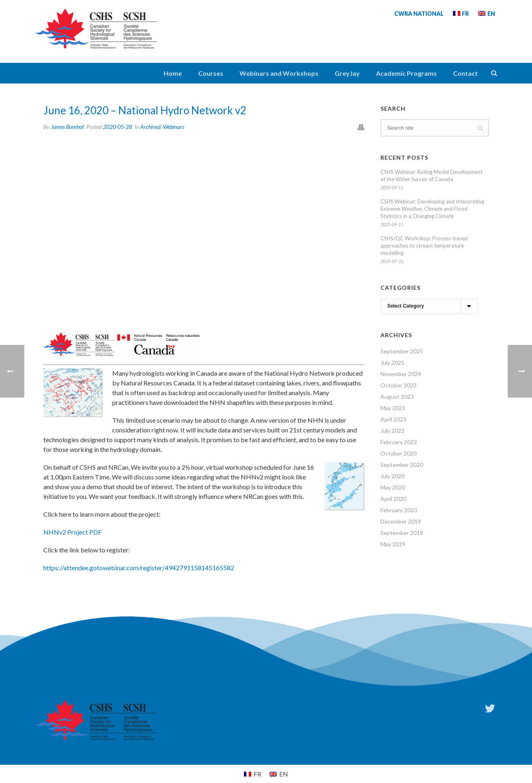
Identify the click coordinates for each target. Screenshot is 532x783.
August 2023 (397, 397)
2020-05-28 (118, 127)
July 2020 (392, 476)
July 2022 (392, 431)
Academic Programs (406, 73)
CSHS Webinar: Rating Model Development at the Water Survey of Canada (432, 175)
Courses (211, 73)
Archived (150, 127)
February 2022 (399, 442)
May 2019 (393, 544)
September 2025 (402, 351)
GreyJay (347, 73)
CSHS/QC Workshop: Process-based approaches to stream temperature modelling (424, 246)
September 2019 (402, 533)
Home (173, 73)
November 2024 (401, 374)
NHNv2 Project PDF (73, 532)
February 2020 (399, 510)
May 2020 (393, 487)
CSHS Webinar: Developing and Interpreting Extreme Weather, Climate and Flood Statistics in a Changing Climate (432, 209)
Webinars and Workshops (279, 73)
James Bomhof (67, 127)
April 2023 (393, 419)
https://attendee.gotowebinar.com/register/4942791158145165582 (139, 568)
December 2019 (401, 521)
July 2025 (392, 363)
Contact (465, 73)
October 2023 (398, 385)
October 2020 (398, 453)
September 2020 (402, 465)
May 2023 (393, 408)
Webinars (173, 127)
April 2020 (393, 499)
